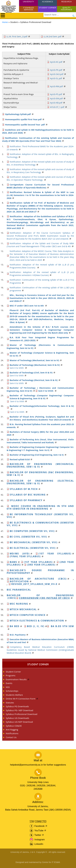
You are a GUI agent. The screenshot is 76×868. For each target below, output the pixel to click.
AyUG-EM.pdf (56, 98)
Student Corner (48, 8)
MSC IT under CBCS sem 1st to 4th (27, 306)
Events (9, 683)
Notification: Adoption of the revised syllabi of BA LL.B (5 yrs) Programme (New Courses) (42, 266)
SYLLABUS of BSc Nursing (28, 495)
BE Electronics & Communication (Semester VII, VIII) (40, 524)
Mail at (38, 760)
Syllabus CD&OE (14, 726)
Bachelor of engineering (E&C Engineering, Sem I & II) (40, 474)
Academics (48, 2)
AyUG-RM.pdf (56, 86)
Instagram (37, 840)
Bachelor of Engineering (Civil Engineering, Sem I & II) (37, 455)
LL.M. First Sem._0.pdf (17, 36)
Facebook (37, 826)
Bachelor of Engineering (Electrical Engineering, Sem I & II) (40, 482)
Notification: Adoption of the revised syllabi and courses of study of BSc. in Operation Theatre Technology (40, 178)
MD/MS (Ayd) (20, 554)
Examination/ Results (16, 679)
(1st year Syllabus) (55, 554)
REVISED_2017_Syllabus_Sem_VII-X (34, 584)
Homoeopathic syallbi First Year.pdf (23, 119)
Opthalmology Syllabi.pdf (18, 114)
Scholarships (12, 691)
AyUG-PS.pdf (56, 94)
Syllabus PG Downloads (17, 706)
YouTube (37, 831)
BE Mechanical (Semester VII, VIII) (34, 542)
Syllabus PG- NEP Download (19, 710)
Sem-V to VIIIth (17, 368)
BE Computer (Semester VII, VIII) (32, 531)
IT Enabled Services (29, 9)
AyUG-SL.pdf (56, 78)
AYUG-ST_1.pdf (57, 107)
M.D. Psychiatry (18, 635)
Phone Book (38, 778)
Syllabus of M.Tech (24, 489)
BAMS (13, 562)
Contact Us (11, 737)
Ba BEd (15, 626)
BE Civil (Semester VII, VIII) (28, 537)
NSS (8, 687)
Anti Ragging (12, 730)
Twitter (35, 835)
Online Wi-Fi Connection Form (21, 699)
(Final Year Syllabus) (25, 556)
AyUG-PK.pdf (56, 70)
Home (5, 22)
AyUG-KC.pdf (56, 62)
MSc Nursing (19, 604)
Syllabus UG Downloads (17, 718)
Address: (38, 802)
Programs (11, 675)
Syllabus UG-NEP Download (19, 722)
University (29, 2)
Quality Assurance (67, 9)
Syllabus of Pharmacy (26, 500)
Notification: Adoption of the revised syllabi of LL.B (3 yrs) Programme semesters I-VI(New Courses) (42, 274)
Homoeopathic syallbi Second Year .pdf (25, 125)
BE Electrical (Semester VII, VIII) (33, 548)
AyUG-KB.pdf (56, 103)
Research (66, 2)
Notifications (12, 733)
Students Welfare (14, 695)
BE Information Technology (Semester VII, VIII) (40, 516)
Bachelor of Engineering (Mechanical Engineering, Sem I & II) (40, 465)
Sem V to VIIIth (46, 391)
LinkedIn (36, 844)
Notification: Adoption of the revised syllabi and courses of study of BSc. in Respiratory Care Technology (40, 171)
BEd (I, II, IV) (36, 626)
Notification (19, 581)
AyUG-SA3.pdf (57, 74)
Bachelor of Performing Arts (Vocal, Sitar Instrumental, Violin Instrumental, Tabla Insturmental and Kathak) (40, 441)
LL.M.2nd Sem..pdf (53, 36)
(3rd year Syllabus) (41, 565)
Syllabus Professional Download (22, 714)
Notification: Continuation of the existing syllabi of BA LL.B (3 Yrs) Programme (42, 281)
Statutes (10, 703)
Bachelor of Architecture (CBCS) (38, 579)
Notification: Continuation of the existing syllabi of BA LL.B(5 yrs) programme (42, 289)
